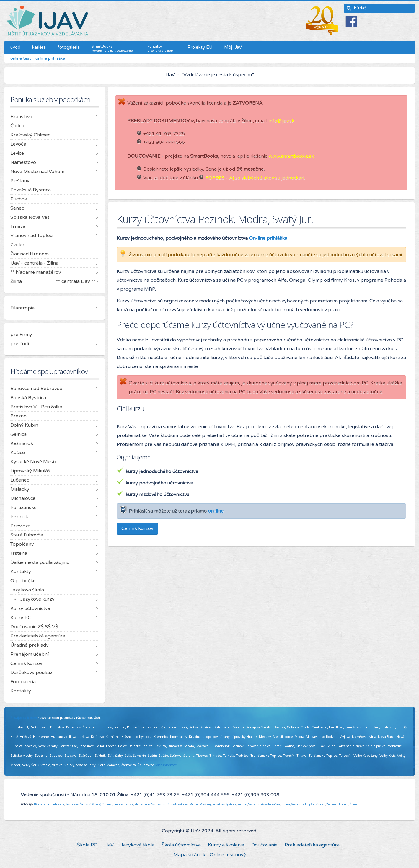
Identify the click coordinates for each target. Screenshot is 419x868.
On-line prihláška (268, 238)
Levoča (128, 804)
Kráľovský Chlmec (101, 804)
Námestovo (159, 804)
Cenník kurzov (137, 528)
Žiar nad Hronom (337, 804)
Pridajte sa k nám (24, 718)
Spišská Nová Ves (269, 804)
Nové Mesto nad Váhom (183, 804)
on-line (216, 511)
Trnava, (286, 804)
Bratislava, (72, 804)
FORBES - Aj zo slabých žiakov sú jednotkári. (255, 178)
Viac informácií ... (169, 765)
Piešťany (206, 804)
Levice (118, 804)
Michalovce (142, 804)
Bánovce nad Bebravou (49, 804)
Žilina (353, 804)
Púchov (242, 804)
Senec (252, 804)
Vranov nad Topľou (303, 804)
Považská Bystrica (224, 804)
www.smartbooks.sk (291, 156)
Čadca (84, 804)
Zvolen (321, 804)
